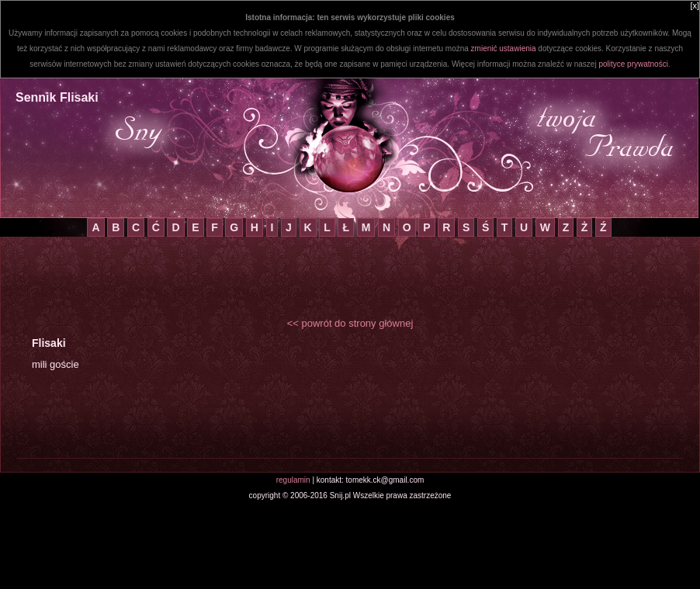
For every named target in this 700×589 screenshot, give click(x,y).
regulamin (293, 480)
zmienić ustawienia (504, 49)
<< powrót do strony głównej (350, 323)
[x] (695, 5)
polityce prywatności (633, 64)
